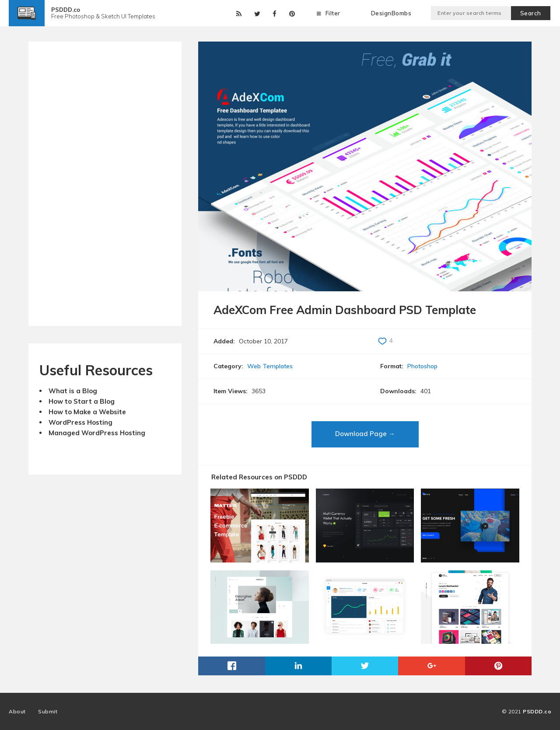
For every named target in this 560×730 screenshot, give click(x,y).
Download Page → (365, 434)
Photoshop (422, 366)
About (17, 711)
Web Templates (270, 366)
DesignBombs (391, 13)
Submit (48, 711)
